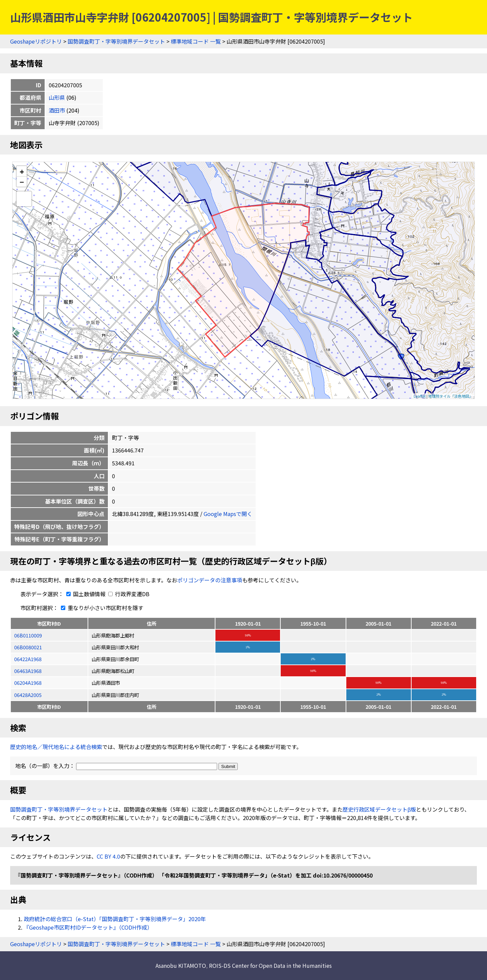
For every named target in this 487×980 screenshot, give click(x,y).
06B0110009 (28, 635)
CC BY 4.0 (108, 856)
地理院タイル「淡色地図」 (450, 396)
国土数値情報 (85, 594)
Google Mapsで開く (228, 514)
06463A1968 (28, 671)
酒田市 (57, 110)
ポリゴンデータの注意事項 (210, 580)
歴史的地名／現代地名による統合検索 (56, 747)
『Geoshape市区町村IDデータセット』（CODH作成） (88, 927)
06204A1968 (28, 683)
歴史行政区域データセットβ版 (379, 809)
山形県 (57, 97)
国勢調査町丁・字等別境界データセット (116, 41)
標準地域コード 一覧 (196, 41)
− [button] (22, 182)
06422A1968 (28, 659)
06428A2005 (28, 695)
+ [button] (22, 171)
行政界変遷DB (129, 594)
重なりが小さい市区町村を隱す (101, 608)
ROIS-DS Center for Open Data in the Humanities (270, 965)
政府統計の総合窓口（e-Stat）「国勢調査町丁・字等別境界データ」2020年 (115, 919)
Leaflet (420, 396)
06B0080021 (28, 647)
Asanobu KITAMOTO (181, 965)
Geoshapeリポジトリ (36, 41)
